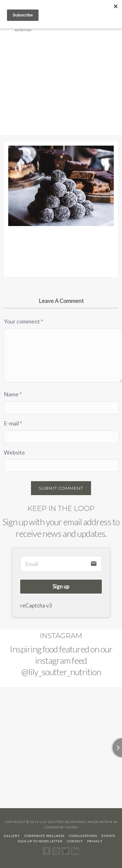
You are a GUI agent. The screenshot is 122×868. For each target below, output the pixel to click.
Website (14, 452)
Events (108, 836)
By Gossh (69, 827)
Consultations (83, 836)
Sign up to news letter (40, 841)
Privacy (95, 841)
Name (13, 394)
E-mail (13, 423)
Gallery (12, 836)
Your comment (23, 321)
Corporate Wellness (44, 836)
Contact (75, 841)
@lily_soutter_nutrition (61, 672)
